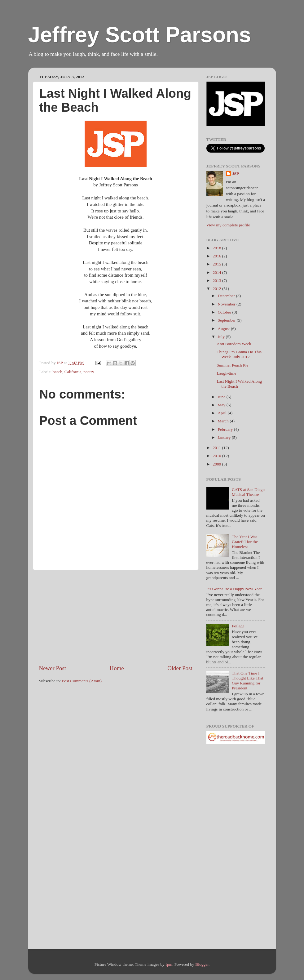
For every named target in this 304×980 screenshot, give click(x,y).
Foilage (238, 626)
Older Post (180, 668)
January (225, 437)
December (227, 296)
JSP (236, 174)
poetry (89, 372)
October (225, 312)
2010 (217, 456)
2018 (217, 248)
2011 (217, 448)
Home (117, 668)
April (223, 413)
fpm (169, 964)
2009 (217, 464)
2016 (217, 256)
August (224, 329)
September (227, 320)
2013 (217, 281)
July (222, 337)
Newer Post (53, 668)
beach (57, 372)
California (73, 372)
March (224, 421)
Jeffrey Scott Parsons (140, 35)
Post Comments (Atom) (82, 681)
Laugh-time (226, 373)
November (227, 304)
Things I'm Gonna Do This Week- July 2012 (239, 354)
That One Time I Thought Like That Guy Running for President (248, 681)
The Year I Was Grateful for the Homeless (245, 542)
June (222, 397)
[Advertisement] (116, 617)
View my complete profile (228, 225)
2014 (217, 272)
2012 (217, 289)
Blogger (202, 964)
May (222, 405)
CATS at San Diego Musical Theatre (248, 492)
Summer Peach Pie (232, 365)
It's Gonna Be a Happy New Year (234, 589)
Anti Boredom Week (234, 344)
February (226, 429)
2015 (217, 264)
